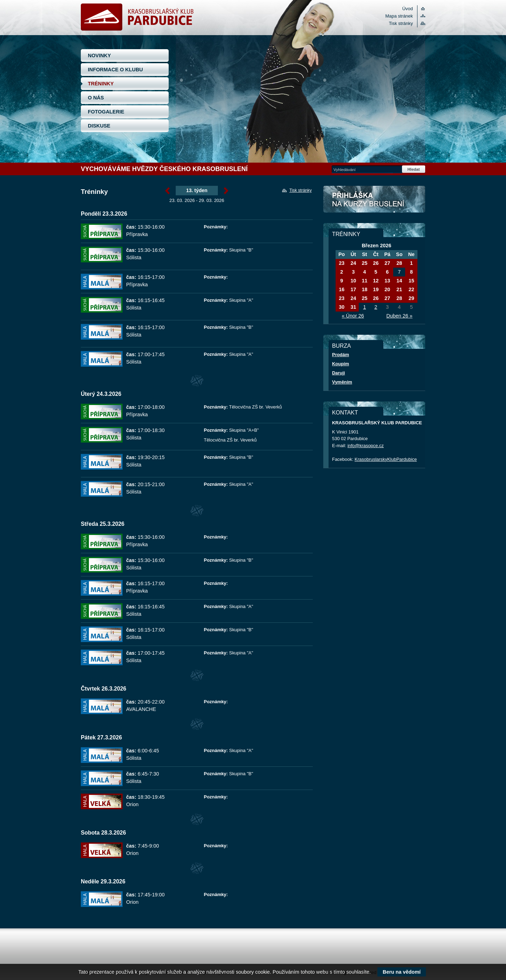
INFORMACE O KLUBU (115, 70)
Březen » (226, 191)
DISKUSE (99, 126)
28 (399, 263)
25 (364, 263)
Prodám (340, 355)
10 (353, 281)
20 (387, 289)
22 (411, 289)
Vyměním (342, 382)
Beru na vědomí (402, 972)
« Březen (167, 191)
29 (411, 298)
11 (364, 281)
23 (342, 263)
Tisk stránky (401, 23)
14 (399, 281)
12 (376, 281)
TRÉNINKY (101, 84)
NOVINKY (99, 55)
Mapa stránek (399, 16)
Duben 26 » (399, 316)
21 (399, 289)
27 (387, 263)
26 (376, 263)
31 (353, 307)
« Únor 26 (353, 316)
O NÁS (96, 98)
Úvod (408, 9)
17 (353, 289)
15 (411, 281)
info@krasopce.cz (366, 446)
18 (364, 289)
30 (342, 307)
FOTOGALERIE (106, 112)
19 (376, 289)
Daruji (339, 373)
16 (342, 289)
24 (353, 263)
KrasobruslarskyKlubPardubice (386, 459)
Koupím (340, 364)
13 (387, 281)
